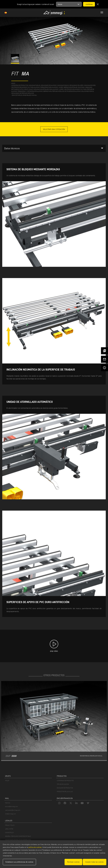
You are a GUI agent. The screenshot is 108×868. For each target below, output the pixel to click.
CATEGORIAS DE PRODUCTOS (65, 781)
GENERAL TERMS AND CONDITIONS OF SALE (18, 836)
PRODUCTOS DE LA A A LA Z (65, 792)
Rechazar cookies (73, 862)
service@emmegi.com (11, 806)
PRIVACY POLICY (10, 825)
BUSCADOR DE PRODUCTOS (65, 788)
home (13, 83)
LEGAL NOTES (9, 829)
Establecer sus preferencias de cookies (19, 862)
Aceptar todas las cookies (94, 862)
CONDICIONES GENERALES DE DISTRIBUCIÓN (18, 840)
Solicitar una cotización (54, 129)
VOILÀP (7, 781)
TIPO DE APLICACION (63, 784)
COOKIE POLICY (9, 833)
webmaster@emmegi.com (13, 810)
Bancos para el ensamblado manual (24, 95)
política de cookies (35, 847)
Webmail (8, 803)
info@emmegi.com (10, 814)
